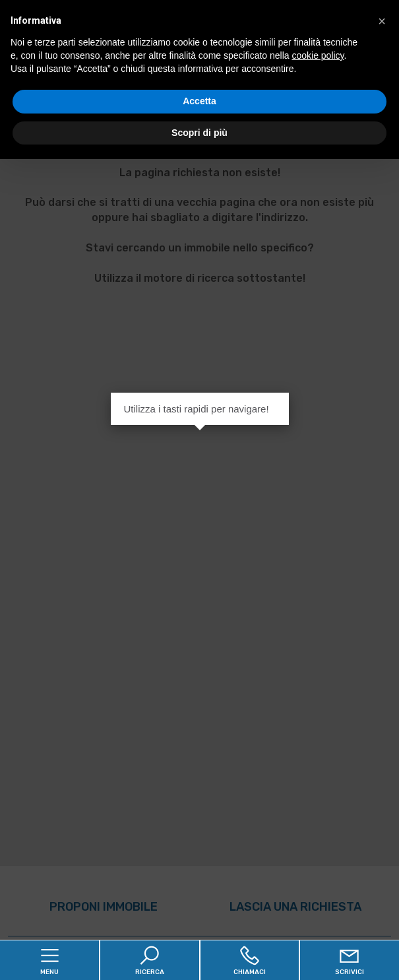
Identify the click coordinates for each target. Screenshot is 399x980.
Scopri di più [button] (199, 133)
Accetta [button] (199, 101)
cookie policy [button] (318, 55)
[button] (382, 21)
